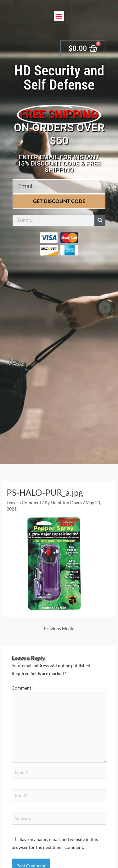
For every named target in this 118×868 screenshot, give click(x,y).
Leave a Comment (24, 502)
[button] (59, 16)
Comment (23, 688)
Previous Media (59, 628)
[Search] (100, 220)
